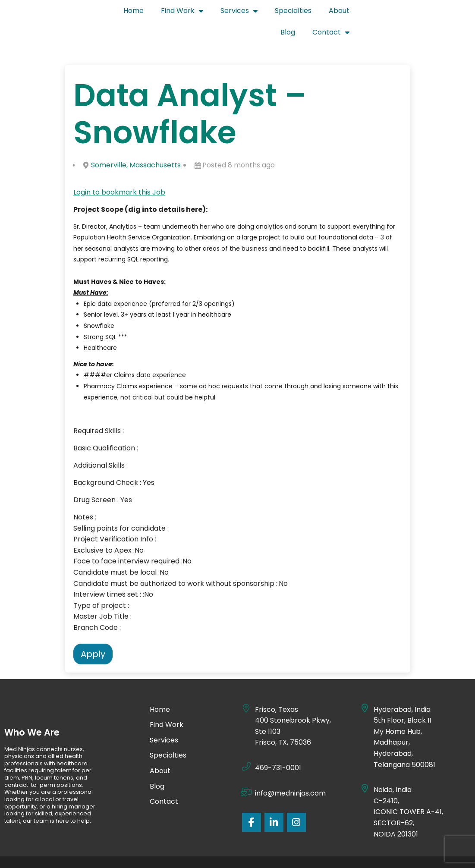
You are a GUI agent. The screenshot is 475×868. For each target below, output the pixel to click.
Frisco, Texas (277, 687)
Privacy (248, 851)
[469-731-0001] (246, 745)
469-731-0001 (278, 746)
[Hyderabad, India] (365, 686)
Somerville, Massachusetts (136, 143)
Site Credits (291, 851)
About (367, 13)
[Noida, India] (365, 767)
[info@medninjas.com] (246, 770)
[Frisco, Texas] (246, 686)
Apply (93, 632)
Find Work (210, 11)
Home (162, 13)
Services (267, 11)
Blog (402, 13)
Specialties (321, 13)
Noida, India (393, 768)
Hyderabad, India (402, 687)
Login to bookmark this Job (119, 170)
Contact (445, 11)
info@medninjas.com (290, 771)
